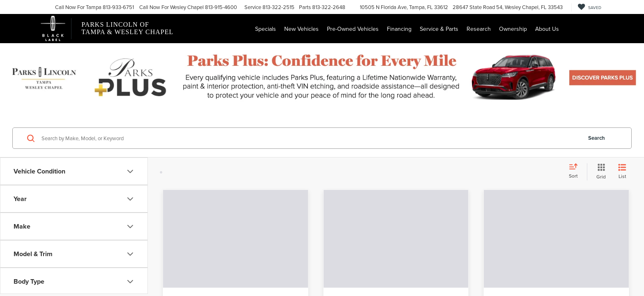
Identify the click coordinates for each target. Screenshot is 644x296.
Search (597, 138)
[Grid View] (599, 172)
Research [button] (479, 29)
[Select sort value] (576, 171)
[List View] (622, 172)
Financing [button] (399, 29)
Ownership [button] (513, 29)
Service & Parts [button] (439, 29)
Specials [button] (266, 29)
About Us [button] (547, 29)
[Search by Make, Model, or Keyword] (310, 138)
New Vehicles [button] (301, 29)
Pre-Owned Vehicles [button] (353, 29)
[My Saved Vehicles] (589, 7)
